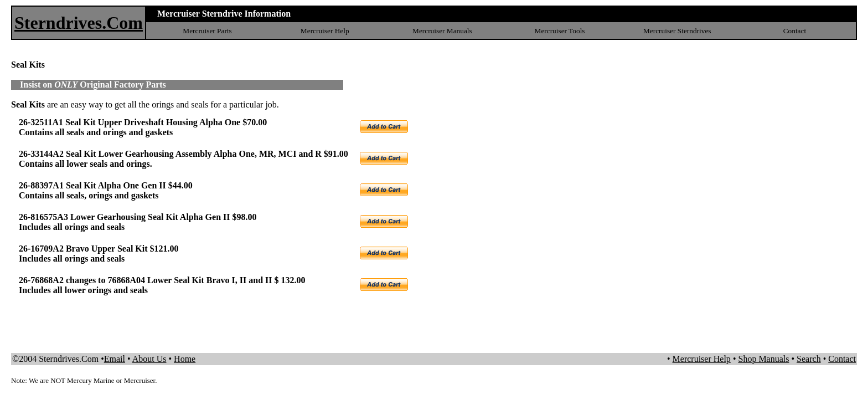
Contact (795, 31)
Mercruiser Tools (560, 31)
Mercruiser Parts (207, 31)
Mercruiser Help (325, 31)
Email (115, 359)
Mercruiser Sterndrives (677, 31)
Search (809, 359)
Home (185, 359)
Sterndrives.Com (79, 23)
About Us (149, 359)
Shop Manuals (763, 359)
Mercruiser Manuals (442, 31)
